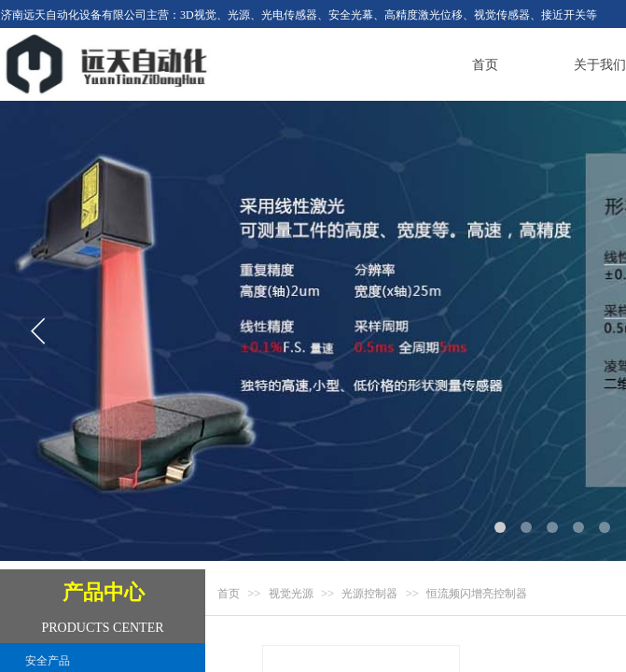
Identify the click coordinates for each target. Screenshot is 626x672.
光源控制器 (369, 594)
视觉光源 (291, 594)
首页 (229, 594)
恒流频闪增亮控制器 (477, 594)
